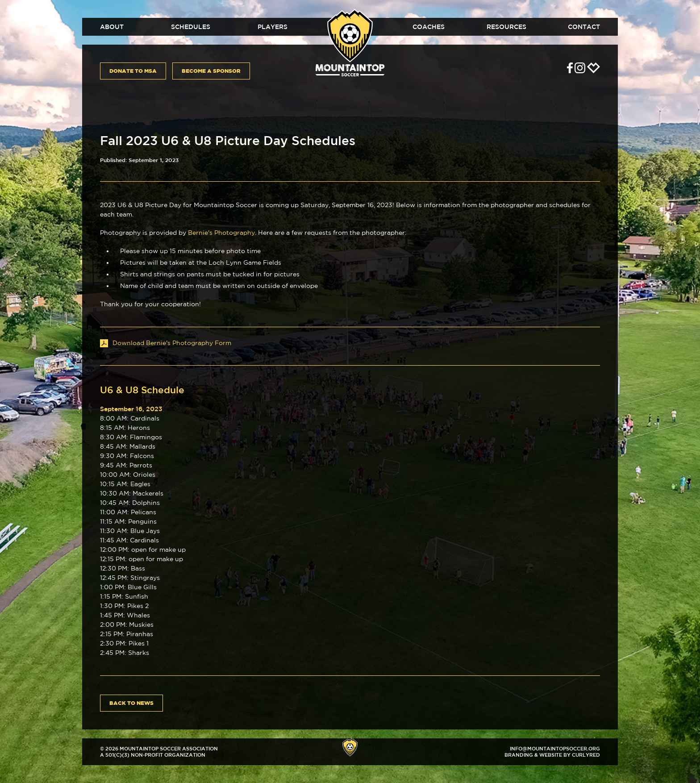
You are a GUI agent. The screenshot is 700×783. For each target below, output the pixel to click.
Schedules (191, 27)
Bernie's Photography (221, 233)
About (112, 27)
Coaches (429, 27)
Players (273, 27)
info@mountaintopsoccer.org (555, 748)
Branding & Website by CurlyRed (552, 755)
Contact (584, 27)
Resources (506, 27)
